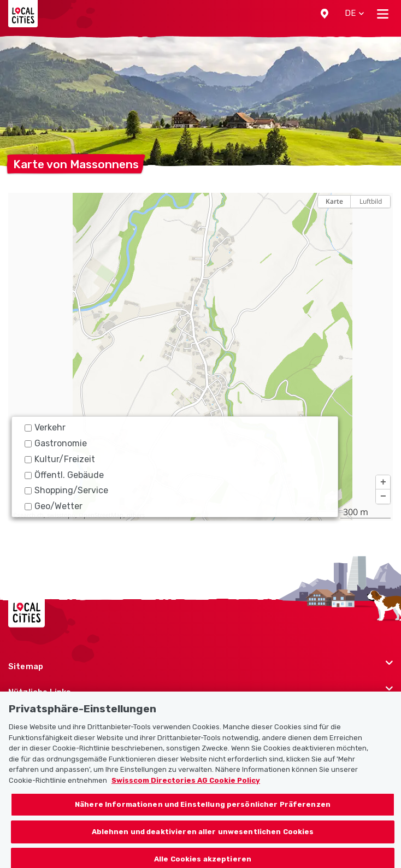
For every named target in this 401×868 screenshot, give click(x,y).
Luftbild (371, 201)
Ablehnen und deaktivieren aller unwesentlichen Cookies (203, 837)
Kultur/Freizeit (60, 459)
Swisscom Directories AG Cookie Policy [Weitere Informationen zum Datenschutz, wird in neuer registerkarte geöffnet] (186, 786)
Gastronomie (56, 443)
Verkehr (45, 427)
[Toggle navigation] (383, 14)
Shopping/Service (66, 490)
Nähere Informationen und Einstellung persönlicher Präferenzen (203, 810)
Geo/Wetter (54, 506)
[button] (325, 14)
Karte (334, 201)
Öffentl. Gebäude (64, 475)
